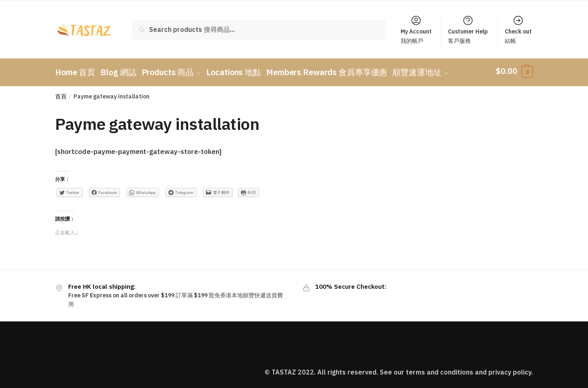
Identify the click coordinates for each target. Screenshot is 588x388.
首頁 (61, 94)
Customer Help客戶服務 (468, 30)
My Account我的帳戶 (416, 30)
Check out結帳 (518, 30)
